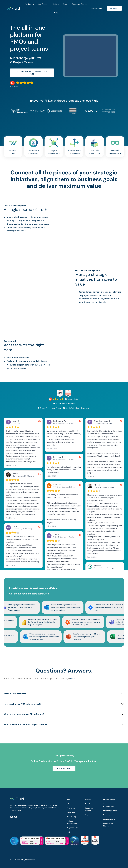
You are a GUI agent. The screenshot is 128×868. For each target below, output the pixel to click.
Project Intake (72, 828)
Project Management (72, 822)
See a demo (114, 8)
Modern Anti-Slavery (109, 825)
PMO (68, 832)
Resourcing (71, 817)
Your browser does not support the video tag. (92, 219)
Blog (56, 13)
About (66, 4)
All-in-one (71, 804)
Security (107, 815)
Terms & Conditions (109, 805)
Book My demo (64, 769)
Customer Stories (79, 4)
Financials (71, 808)
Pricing (56, 4)
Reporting (71, 812)
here (73, 678)
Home (69, 800)
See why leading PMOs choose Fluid (32, 73)
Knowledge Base (110, 811)
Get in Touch (97, 8)
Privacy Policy (109, 800)
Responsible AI (109, 819)
